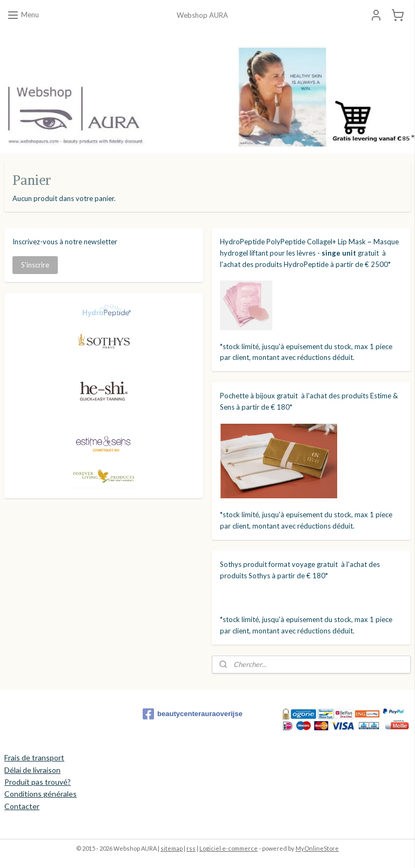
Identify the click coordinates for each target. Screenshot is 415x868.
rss (191, 848)
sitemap (172, 848)
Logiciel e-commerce (229, 848)
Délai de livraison (32, 770)
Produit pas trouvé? (38, 782)
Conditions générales (41, 794)
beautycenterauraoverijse (193, 714)
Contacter (22, 806)
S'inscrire (35, 265)
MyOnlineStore (317, 848)
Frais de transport (34, 757)
